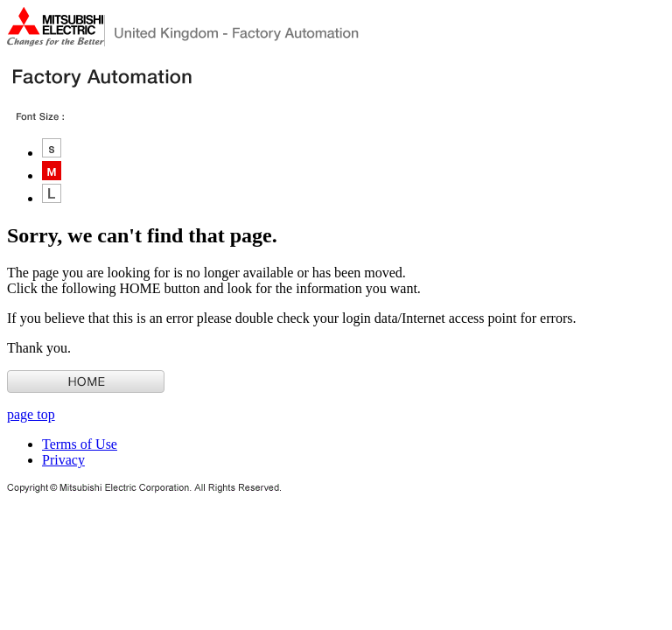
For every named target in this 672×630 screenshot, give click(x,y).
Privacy (63, 460)
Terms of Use (80, 444)
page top (31, 414)
